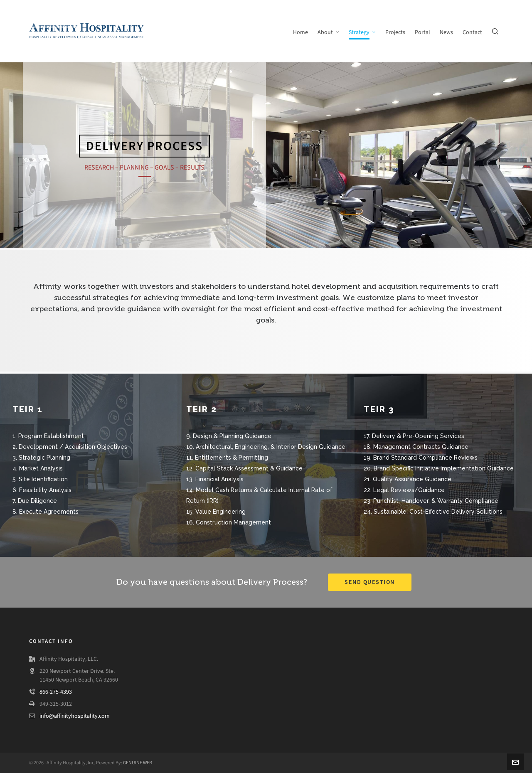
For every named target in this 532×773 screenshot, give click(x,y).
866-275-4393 (56, 692)
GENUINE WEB (138, 763)
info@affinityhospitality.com (75, 716)
